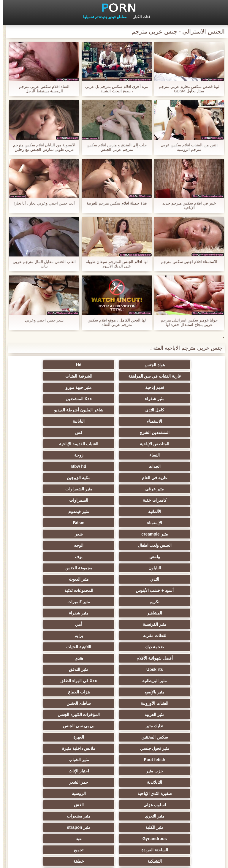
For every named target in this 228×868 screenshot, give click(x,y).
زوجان (114, 703)
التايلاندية (56, 636)
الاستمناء (114, 399)
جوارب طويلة (56, 737)
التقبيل (172, 782)
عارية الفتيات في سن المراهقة (56, 365)
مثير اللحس (114, 771)
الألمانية (56, 455)
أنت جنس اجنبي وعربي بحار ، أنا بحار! (42, 203)
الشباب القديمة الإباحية (172, 421)
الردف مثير (56, 703)
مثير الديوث (172, 511)
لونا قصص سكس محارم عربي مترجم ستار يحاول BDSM (186, 89)
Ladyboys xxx (114, 805)
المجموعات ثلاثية (56, 511)
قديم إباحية (114, 376)
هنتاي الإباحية (172, 805)
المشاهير (56, 523)
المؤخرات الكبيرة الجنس (172, 602)
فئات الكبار (139, 17)
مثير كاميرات (114, 523)
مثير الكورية (56, 748)
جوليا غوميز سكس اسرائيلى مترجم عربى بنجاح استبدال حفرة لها (186, 322)
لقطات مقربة (172, 545)
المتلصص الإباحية (56, 410)
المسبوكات (56, 715)
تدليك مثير (114, 602)
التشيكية (114, 692)
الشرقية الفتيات (172, 376)
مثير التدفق (114, 568)
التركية (56, 726)
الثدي (56, 500)
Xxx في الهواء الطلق (172, 579)
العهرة (114, 613)
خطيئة (56, 692)
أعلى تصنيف (56, 771)
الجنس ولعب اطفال (56, 478)
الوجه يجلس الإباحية (114, 726)
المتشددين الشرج (172, 410)
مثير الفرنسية (114, 534)
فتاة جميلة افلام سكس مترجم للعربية (114, 203)
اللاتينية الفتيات (172, 557)
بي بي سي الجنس (56, 602)
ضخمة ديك (56, 545)
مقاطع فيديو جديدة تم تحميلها (102, 17)
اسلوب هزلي (172, 658)
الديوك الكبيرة (114, 782)
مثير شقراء (172, 387)
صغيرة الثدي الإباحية (114, 647)
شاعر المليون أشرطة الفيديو (172, 399)
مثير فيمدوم (172, 466)
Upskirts (172, 568)
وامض (114, 489)
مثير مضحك (114, 737)
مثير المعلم (172, 793)
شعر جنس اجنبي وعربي (42, 320)
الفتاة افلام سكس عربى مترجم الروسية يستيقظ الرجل (42, 89)
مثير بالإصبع (114, 579)
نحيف (172, 703)
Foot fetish (114, 624)
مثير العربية (56, 590)
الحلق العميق (172, 737)
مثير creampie (172, 478)
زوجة (56, 421)
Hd (114, 365)
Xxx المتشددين (114, 387)
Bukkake (56, 805)
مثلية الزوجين (172, 444)
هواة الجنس (172, 365)
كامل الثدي (56, 387)
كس (114, 410)
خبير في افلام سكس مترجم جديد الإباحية (186, 205)
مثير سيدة (114, 715)
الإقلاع (56, 793)
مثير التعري (56, 658)
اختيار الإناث (114, 636)
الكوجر (114, 760)
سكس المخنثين (172, 613)
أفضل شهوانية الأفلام (114, 557)
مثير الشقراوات (56, 444)
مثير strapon (56, 669)
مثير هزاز (172, 771)
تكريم (172, 523)
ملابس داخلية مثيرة (172, 624)
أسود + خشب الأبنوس (114, 511)
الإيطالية (114, 793)
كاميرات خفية (172, 455)
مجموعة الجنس (114, 500)
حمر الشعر (172, 647)
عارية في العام (56, 433)
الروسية (56, 647)
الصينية (172, 726)
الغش (114, 658)
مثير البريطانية (56, 568)
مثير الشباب (56, 624)
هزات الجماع (56, 579)
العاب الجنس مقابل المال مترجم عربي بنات (41, 264)
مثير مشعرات (172, 669)
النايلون (172, 500)
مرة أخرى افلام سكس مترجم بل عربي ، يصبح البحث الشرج (114, 89)
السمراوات (114, 455)
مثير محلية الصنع (172, 760)
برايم (114, 545)
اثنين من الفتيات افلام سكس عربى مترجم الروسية (186, 147)
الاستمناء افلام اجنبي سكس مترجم (186, 262)
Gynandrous (172, 681)
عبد (114, 681)
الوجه (172, 489)
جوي (56, 760)
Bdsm (56, 466)
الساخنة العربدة (56, 681)
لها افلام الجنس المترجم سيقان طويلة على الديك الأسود (114, 264)
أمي (56, 534)
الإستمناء (114, 466)
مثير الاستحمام (172, 748)
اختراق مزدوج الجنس (56, 782)
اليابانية (56, 399)
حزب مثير (172, 636)
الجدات (172, 433)
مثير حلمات (172, 715)
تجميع (172, 692)
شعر (114, 478)
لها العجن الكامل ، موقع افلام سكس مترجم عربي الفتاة (114, 322)
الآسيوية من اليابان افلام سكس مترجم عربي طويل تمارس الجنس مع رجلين (41, 147)
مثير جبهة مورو (56, 376)
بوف (56, 489)
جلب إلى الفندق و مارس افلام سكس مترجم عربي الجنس (114, 147)
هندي (56, 557)
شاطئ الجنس (114, 590)
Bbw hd (114, 433)
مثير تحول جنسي (56, 613)
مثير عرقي (114, 444)
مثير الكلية (114, 669)
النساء (114, 421)
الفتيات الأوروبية (172, 590)
